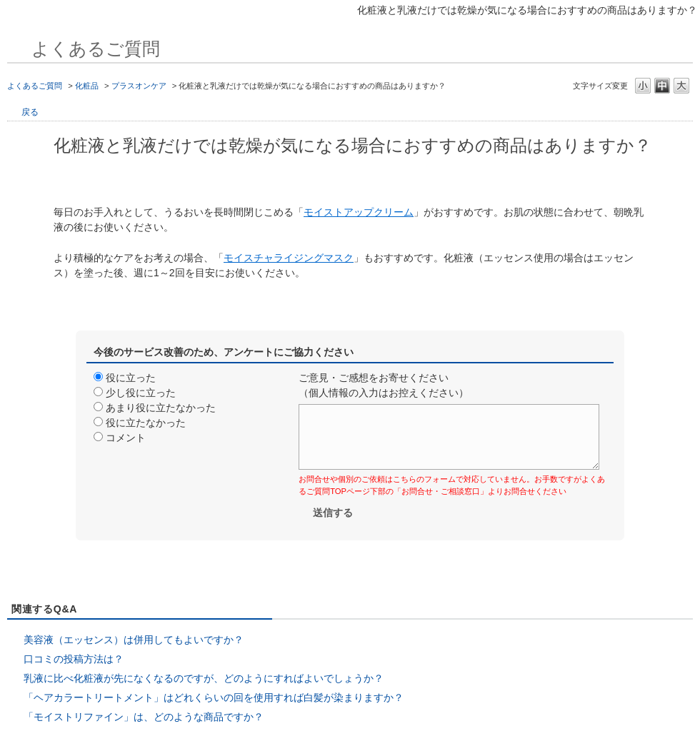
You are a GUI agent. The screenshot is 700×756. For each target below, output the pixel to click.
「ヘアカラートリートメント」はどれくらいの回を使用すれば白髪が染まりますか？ (214, 697)
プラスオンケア (139, 86)
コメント (126, 438)
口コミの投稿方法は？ (74, 659)
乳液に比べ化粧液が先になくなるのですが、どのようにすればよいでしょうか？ (204, 678)
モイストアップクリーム (359, 212)
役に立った (131, 378)
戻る (30, 112)
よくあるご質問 (35, 86)
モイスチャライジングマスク (289, 258)
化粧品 (87, 86)
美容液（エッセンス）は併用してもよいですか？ (134, 640)
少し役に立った (141, 393)
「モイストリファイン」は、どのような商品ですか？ (144, 717)
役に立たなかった (146, 423)
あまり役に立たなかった (161, 408)
